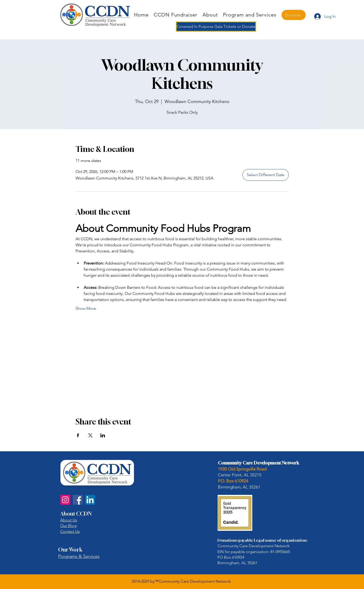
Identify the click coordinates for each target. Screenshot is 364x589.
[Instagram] (65, 500)
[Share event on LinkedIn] (103, 435)
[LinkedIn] (90, 500)
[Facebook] (78, 500)
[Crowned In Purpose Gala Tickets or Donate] (216, 27)
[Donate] (294, 15)
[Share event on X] (90, 435)
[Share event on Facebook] (78, 435)
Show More (86, 308)
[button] (250, 15)
